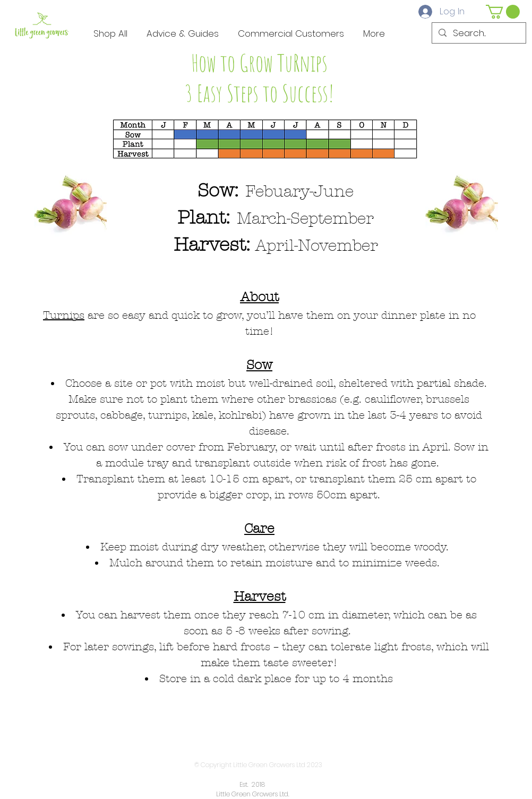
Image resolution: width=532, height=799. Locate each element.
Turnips (64, 315)
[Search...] (478, 33)
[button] (503, 12)
